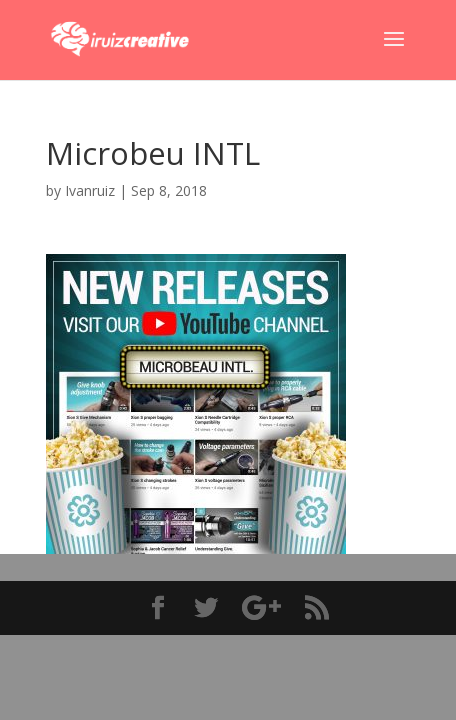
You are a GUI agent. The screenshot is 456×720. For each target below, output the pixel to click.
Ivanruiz (90, 190)
